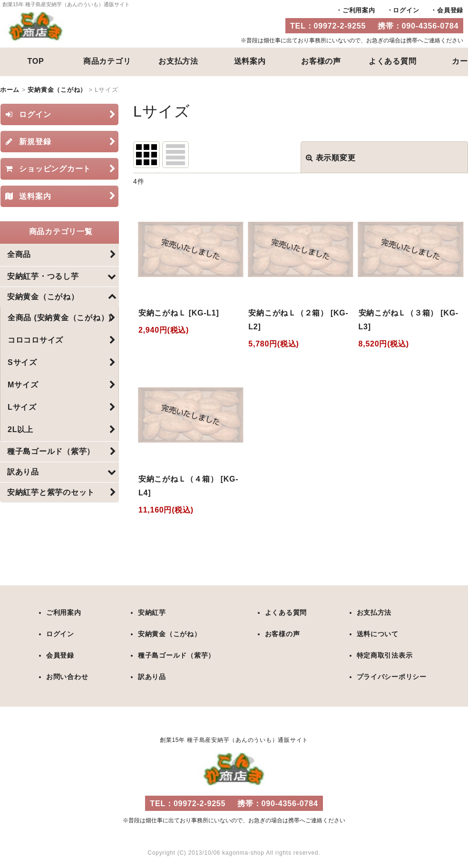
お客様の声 (321, 61)
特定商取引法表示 (384, 654)
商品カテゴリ (107, 61)
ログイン (406, 10)
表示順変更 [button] (331, 157)
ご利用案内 (359, 10)
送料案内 (250, 61)
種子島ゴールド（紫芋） (176, 654)
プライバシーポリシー (391, 675)
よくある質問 (393, 61)
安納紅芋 (152, 612)
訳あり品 (152, 675)
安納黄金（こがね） (170, 633)
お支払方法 (178, 61)
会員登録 (450, 10)
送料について (377, 633)
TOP (35, 61)
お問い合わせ (67, 675)
